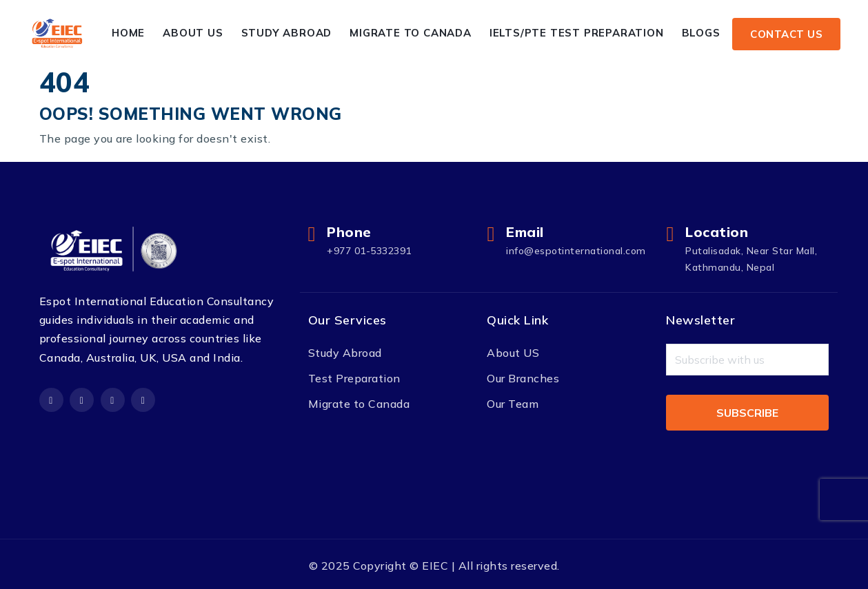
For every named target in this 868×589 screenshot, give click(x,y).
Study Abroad (287, 33)
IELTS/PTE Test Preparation (577, 33)
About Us (193, 33)
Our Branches (523, 378)
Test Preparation (354, 378)
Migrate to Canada (411, 33)
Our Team (513, 404)
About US (513, 353)
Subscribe (747, 413)
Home (128, 33)
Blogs (701, 33)
